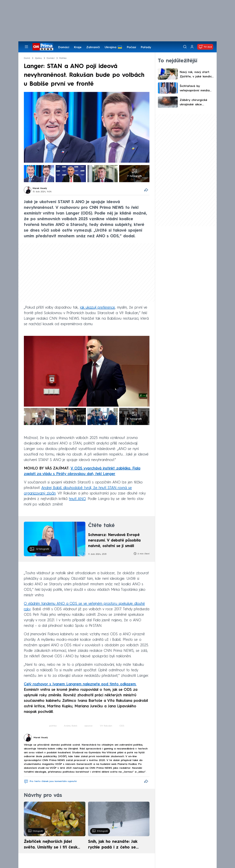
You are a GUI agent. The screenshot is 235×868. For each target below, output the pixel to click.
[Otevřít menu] (26, 47)
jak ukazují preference (97, 308)
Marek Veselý (40, 188)
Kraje (78, 47)
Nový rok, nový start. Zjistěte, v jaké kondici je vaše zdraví (196, 75)
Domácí (64, 47)
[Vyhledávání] (185, 47)
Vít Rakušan (106, 726)
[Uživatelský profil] (192, 47)
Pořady (146, 47)
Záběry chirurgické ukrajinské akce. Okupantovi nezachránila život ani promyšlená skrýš (196, 103)
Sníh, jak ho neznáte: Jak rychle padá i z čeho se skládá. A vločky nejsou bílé (116, 845)
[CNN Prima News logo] (43, 47)
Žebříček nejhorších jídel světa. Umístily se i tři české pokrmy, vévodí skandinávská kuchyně (53, 845)
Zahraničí (93, 47)
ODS (122, 726)
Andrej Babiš (70, 726)
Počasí (131, 47)
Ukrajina (111, 47)
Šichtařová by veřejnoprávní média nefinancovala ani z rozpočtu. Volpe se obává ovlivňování (195, 89)
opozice (88, 726)
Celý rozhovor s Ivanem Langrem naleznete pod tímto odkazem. (80, 684)
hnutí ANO (77, 499)
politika (53, 726)
